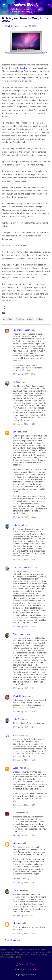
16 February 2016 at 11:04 (24, 517)
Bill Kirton (17, 382)
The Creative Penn (24, 68)
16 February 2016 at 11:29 (24, 688)
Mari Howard (18, 735)
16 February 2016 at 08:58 (24, 374)
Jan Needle (18, 432)
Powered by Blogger (26, 964)
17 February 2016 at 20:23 (24, 915)
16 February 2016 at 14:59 (24, 727)
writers (30, 319)
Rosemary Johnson (21, 330)
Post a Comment (12, 940)
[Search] (48, 5)
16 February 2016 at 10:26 (24, 424)
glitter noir (17, 843)
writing (40, 319)
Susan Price (18, 768)
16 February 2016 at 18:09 (24, 805)
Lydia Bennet (18, 525)
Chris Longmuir (20, 634)
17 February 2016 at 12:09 (24, 835)
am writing (8, 319)
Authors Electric (26, 5)
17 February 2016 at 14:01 (24, 883)
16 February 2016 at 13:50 (24, 711)
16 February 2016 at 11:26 (24, 626)
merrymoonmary (32, 969)
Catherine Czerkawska (23, 568)
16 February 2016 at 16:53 (24, 760)
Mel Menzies (18, 813)
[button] (48, 19)
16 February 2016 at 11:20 (24, 560)
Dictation (20, 319)
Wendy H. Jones (20, 696)
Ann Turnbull (18, 890)
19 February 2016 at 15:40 (24, 934)
